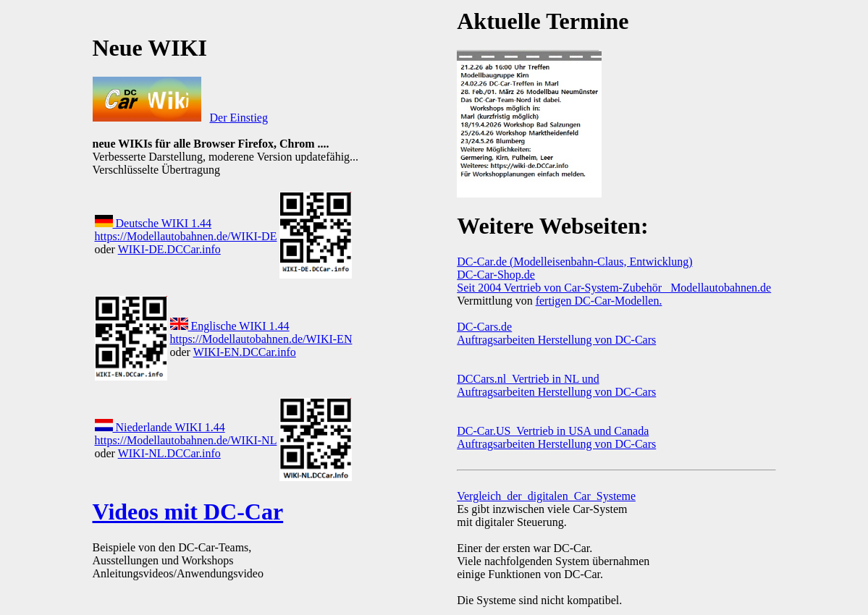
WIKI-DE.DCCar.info (169, 249)
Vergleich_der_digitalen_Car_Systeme (546, 496)
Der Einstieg (239, 118)
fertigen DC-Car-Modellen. (599, 301)
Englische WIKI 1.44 (230, 326)
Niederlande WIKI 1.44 (160, 427)
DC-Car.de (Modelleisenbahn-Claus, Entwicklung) (574, 262)
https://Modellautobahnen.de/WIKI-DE (186, 236)
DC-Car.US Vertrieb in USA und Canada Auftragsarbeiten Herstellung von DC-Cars (556, 437)
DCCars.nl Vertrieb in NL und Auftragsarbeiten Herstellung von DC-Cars (556, 385)
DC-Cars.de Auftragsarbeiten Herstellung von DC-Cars (556, 333)
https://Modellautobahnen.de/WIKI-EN (261, 339)
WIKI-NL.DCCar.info (169, 453)
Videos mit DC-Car (188, 512)
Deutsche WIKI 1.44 (153, 223)
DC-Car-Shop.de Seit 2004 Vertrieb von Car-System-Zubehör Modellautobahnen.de (614, 281)
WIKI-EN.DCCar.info (245, 352)
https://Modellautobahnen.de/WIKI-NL (186, 440)
